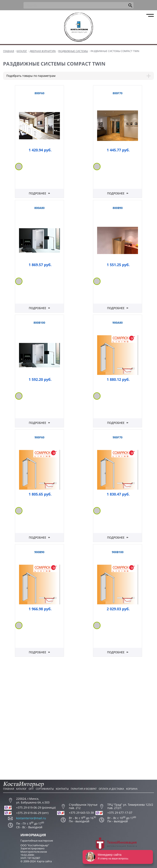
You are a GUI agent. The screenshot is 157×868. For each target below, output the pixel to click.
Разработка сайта (116, 846)
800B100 (39, 323)
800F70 (118, 93)
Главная (9, 789)
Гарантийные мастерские (37, 841)
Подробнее (38, 193)
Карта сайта (44, 861)
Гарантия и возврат (84, 789)
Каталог (21, 789)
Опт (31, 789)
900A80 (118, 323)
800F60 (39, 93)
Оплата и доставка (111, 789)
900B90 (39, 552)
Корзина (132, 789)
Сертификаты (45, 789)
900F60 (39, 437)
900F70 (118, 437)
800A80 (39, 208)
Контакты (62, 789)
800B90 (118, 208)
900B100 (118, 552)
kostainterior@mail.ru (31, 818)
